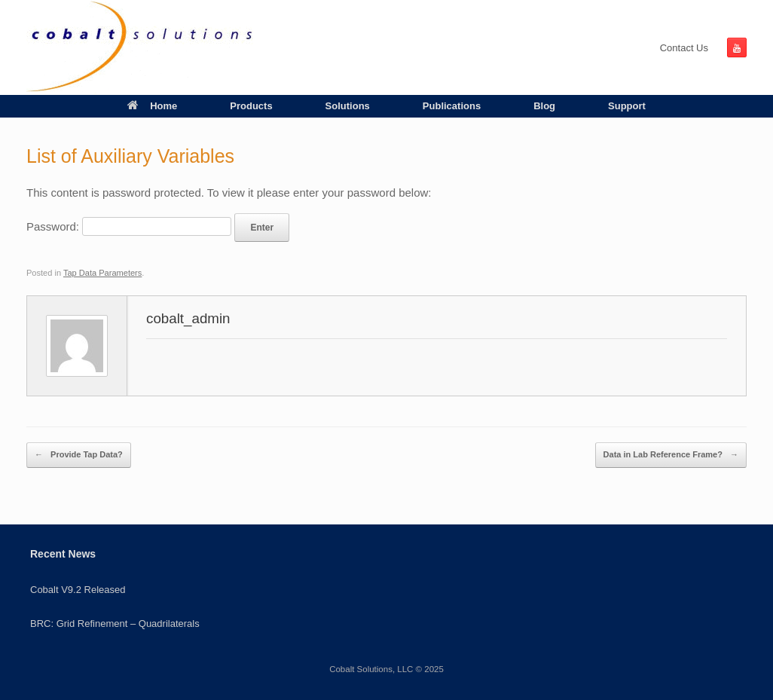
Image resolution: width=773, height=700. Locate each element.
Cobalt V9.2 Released (78, 590)
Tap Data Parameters (102, 273)
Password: (129, 226)
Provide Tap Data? (79, 455)
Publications (452, 106)
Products (251, 106)
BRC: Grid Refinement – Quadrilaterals (115, 624)
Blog (544, 106)
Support (627, 106)
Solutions (348, 106)
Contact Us (684, 48)
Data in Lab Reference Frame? (671, 455)
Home (152, 106)
